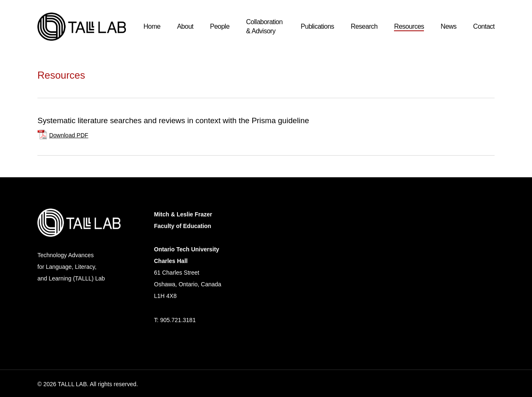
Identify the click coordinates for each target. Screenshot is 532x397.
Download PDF (69, 135)
